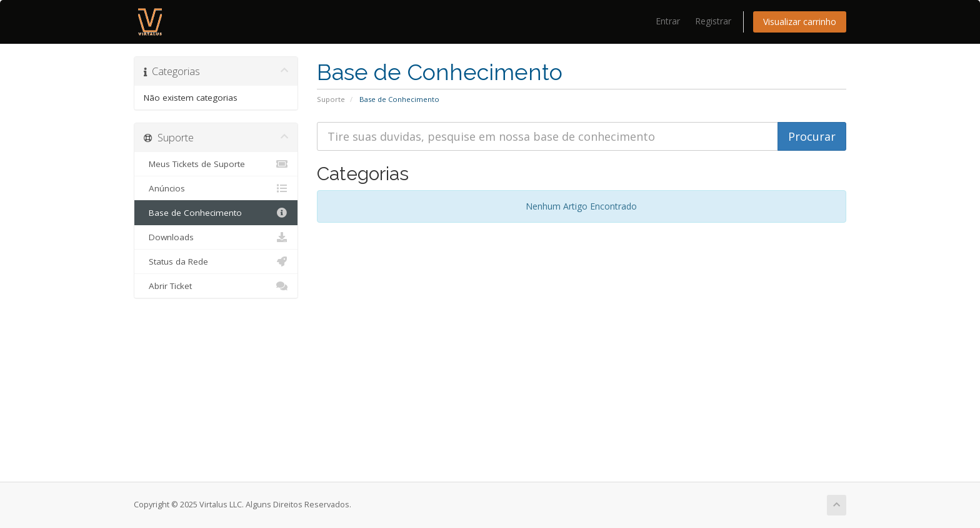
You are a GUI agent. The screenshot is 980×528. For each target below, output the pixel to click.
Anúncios (216, 188)
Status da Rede (216, 261)
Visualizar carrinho (800, 22)
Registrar (713, 21)
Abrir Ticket (216, 286)
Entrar (668, 21)
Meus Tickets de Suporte (216, 164)
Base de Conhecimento (216, 213)
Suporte (331, 99)
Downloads (216, 237)
